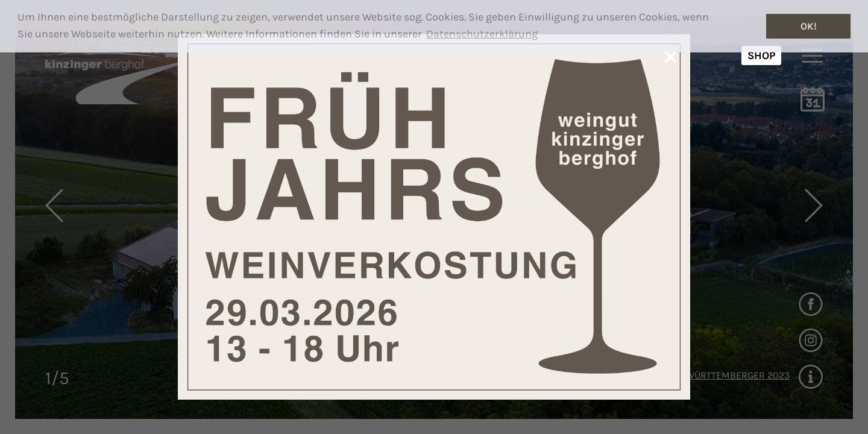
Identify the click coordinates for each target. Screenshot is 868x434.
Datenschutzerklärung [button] (482, 34)
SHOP (761, 55)
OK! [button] (809, 26)
